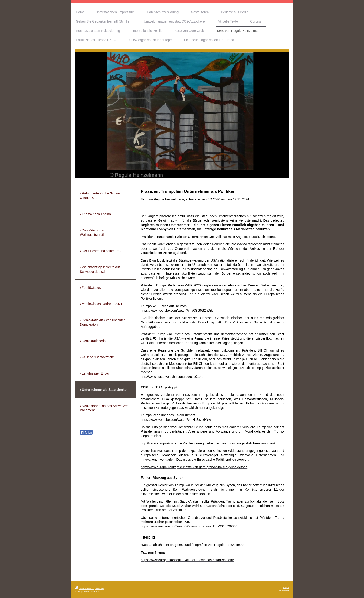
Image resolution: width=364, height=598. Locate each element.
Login (286, 587)
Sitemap (99, 588)
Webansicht (283, 591)
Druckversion (85, 588)
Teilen (86, 433)
